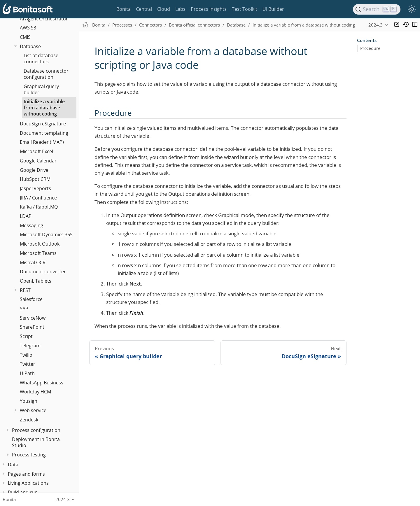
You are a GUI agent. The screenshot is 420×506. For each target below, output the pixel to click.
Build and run (23, 492)
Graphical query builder (41, 89)
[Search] (377, 9)
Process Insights (209, 9)
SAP (24, 309)
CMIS (25, 37)
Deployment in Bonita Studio (36, 442)
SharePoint (32, 327)
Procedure (370, 48)
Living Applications (28, 483)
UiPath (27, 373)
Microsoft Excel (36, 151)
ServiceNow (33, 318)
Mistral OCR (33, 262)
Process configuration (36, 430)
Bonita (124, 9)
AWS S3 (28, 28)
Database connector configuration (46, 74)
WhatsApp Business (42, 383)
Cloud (164, 9)
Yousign (29, 401)
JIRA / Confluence (38, 198)
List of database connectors (41, 58)
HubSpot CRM (35, 179)
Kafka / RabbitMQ (39, 207)
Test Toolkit (245, 9)
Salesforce (31, 299)
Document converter (43, 272)
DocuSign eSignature (43, 124)
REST (25, 290)
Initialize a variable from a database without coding (44, 108)
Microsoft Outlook (40, 244)
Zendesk (29, 420)
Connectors (150, 25)
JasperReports (35, 188)
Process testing (29, 455)
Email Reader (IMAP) (42, 142)
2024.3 (376, 25)
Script (26, 336)
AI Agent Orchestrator (44, 19)
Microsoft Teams (38, 253)
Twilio (26, 355)
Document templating (44, 133)
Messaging (32, 225)
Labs (180, 9)
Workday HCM (35, 392)
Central (144, 9)
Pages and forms (26, 474)
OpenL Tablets (36, 281)
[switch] (412, 9)
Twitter (28, 364)
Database (30, 46)
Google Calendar (38, 161)
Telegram (30, 346)
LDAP (26, 216)
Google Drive (34, 170)
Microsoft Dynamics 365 (46, 234)
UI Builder (273, 9)
